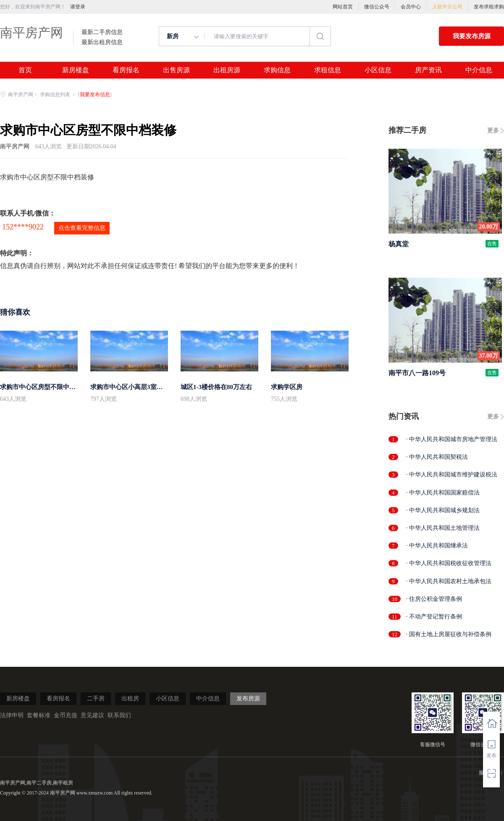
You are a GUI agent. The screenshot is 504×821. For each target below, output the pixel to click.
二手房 (96, 699)
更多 (493, 130)
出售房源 (176, 70)
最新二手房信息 (102, 32)
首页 (25, 70)
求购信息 (277, 70)
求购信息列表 (56, 95)
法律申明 (12, 715)
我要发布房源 (472, 36)
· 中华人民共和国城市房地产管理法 (452, 439)
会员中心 (411, 7)
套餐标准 (39, 715)
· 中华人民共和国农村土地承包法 (449, 581)
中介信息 (479, 70)
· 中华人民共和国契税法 (437, 457)
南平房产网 (31, 33)
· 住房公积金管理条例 (434, 599)
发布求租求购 (489, 7)
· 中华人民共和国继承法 (437, 546)
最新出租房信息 (102, 42)
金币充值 (66, 715)
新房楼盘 (76, 70)
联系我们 (119, 715)
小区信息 (378, 70)
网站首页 (343, 7)
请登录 (78, 7)
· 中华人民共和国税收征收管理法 (449, 563)
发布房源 (248, 699)
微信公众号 (377, 7)
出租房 (130, 699)
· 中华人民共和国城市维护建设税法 (452, 475)
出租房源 (227, 70)
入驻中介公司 (447, 7)
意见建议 (92, 715)
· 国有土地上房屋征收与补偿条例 (449, 634)
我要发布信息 (95, 95)
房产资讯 (428, 70)
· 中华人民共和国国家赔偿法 (443, 493)
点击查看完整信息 (82, 228)
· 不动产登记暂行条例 (434, 617)
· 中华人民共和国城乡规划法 (443, 510)
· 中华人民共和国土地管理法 (443, 528)
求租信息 (328, 70)
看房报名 (126, 70)
